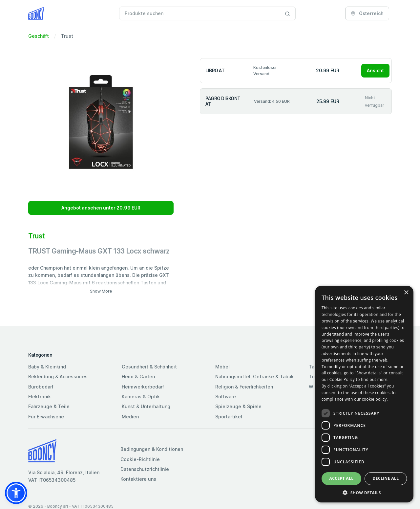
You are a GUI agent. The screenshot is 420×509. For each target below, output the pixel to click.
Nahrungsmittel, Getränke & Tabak (254, 376)
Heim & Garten (138, 376)
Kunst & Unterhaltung (146, 406)
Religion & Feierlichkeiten (244, 387)
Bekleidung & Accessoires (58, 376)
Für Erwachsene (46, 417)
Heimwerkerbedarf (143, 387)
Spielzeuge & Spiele (238, 406)
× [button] (406, 293)
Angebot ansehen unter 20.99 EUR (101, 208)
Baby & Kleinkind (47, 367)
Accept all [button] (342, 478)
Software (226, 397)
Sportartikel (229, 417)
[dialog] (364, 394)
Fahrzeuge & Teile (49, 406)
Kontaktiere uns (138, 479)
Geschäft (39, 36)
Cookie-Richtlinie (140, 459)
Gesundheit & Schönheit (149, 367)
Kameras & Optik (141, 397)
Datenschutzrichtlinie (145, 469)
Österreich (367, 13)
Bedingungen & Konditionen (152, 449)
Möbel (222, 367)
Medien (130, 417)
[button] (16, 493)
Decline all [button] (386, 478)
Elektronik (40, 397)
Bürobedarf (41, 387)
